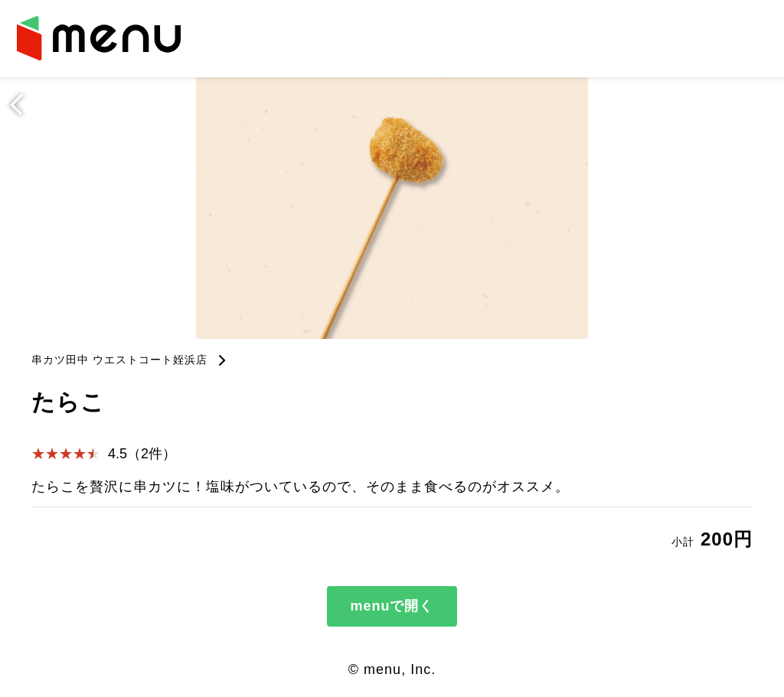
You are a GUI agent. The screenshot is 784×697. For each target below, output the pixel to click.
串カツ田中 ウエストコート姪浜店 (119, 360)
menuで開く (392, 606)
